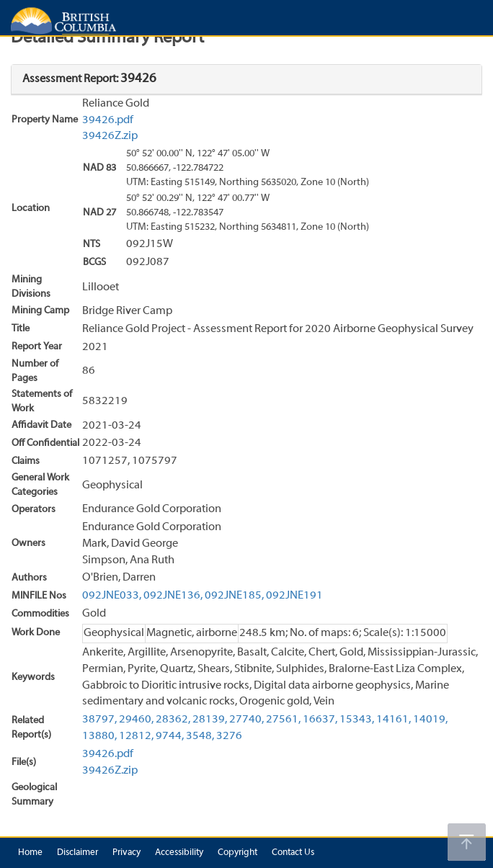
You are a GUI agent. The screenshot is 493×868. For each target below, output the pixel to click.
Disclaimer (77, 853)
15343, (357, 720)
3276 (229, 736)
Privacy (126, 853)
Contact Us (293, 853)
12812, (136, 736)
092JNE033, (112, 596)
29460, (136, 720)
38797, (99, 720)
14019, (430, 720)
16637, (320, 720)
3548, (200, 736)
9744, (170, 736)
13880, (99, 736)
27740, (246, 720)
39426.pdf (108, 120)
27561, (283, 720)
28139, (210, 720)
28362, (173, 720)
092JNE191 (294, 596)
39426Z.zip (110, 136)
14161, (394, 720)
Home (30, 853)
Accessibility (179, 853)
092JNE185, (234, 596)
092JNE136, (173, 596)
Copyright (237, 853)
